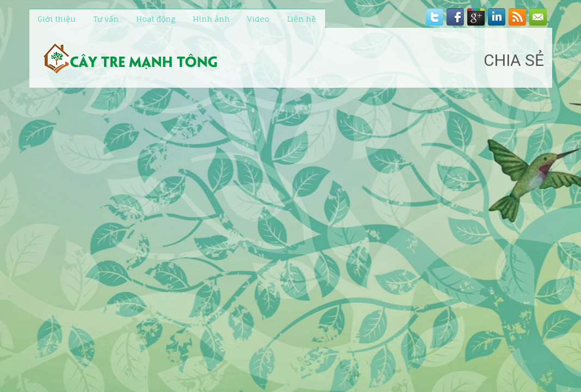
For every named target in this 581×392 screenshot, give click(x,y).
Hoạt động (156, 19)
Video (258, 19)
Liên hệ (301, 19)
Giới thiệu (57, 19)
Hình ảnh (211, 19)
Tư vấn (106, 19)
